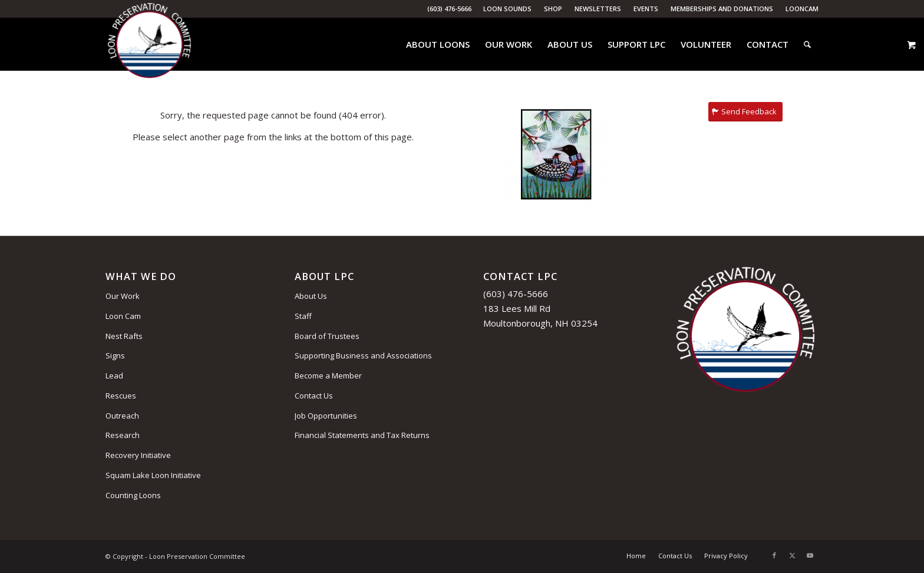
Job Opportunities (326, 416)
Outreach (122, 416)
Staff (303, 316)
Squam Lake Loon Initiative (153, 475)
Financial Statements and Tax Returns (362, 435)
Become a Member (328, 376)
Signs (115, 355)
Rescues (121, 396)
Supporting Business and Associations (363, 355)
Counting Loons (133, 495)
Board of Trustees (327, 336)
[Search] (807, 44)
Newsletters (598, 9)
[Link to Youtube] (810, 555)
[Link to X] (792, 555)
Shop (553, 9)
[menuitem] (508, 9)
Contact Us (314, 396)
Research (123, 435)
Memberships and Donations (722, 9)
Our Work (123, 296)
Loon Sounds (507, 9)
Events (646, 9)
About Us (311, 296)
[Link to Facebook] (774, 555)
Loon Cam (123, 316)
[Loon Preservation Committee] (149, 45)
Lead (114, 376)
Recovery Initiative (138, 455)
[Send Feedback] (745, 112)
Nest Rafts (124, 336)
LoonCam (802, 9)
